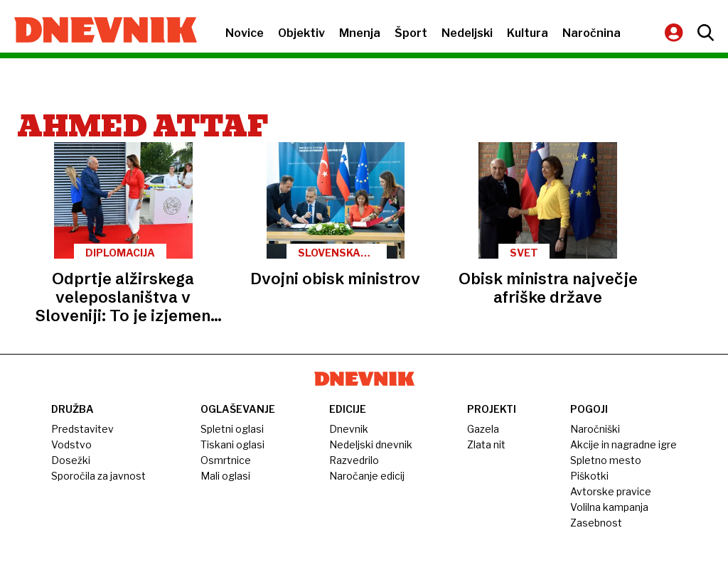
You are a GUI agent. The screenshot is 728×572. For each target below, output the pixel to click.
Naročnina (591, 33)
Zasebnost (596, 523)
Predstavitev (82, 429)
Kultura (528, 33)
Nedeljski (467, 33)
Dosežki (71, 460)
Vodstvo (71, 444)
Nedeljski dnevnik (371, 444)
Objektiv (301, 33)
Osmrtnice (226, 460)
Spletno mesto (606, 460)
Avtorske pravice (611, 491)
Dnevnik (349, 429)
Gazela (483, 429)
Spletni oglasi (232, 429)
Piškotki (589, 476)
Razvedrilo (354, 460)
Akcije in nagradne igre (623, 444)
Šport (411, 33)
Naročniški (595, 429)
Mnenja (360, 33)
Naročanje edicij (367, 476)
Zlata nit (486, 444)
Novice (245, 33)
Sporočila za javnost (98, 476)
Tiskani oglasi (232, 444)
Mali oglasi (225, 476)
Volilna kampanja (609, 507)
